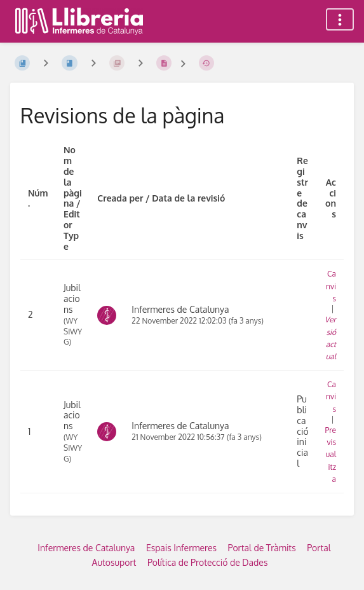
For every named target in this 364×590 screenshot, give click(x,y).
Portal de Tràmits (262, 548)
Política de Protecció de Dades (208, 562)
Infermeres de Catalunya (86, 548)
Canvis (331, 286)
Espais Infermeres (181, 548)
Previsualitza (330, 455)
